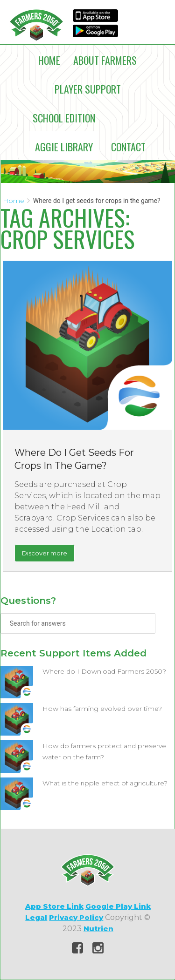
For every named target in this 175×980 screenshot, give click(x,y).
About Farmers (105, 60)
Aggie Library (64, 147)
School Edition (64, 118)
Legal (36, 917)
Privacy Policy (76, 917)
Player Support (88, 89)
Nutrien (98, 929)
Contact (128, 147)
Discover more (45, 553)
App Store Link (54, 906)
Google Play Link (118, 906)
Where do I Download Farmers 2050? (104, 671)
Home (49, 60)
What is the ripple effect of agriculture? (105, 783)
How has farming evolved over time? (102, 709)
